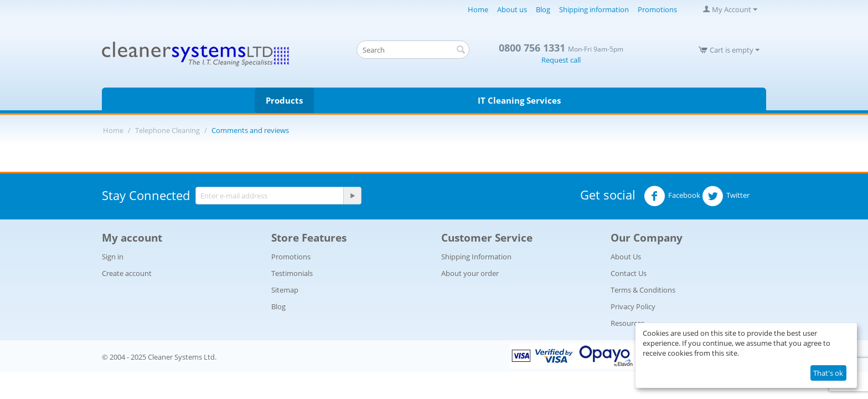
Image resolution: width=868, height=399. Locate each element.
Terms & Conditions (643, 290)
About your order (470, 273)
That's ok (828, 373)
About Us (626, 257)
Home (478, 9)
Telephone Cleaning (167, 130)
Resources (627, 323)
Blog (543, 9)
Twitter (726, 196)
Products (284, 100)
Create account (127, 273)
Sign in (113, 257)
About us (512, 9)
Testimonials (292, 273)
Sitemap (285, 290)
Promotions (657, 9)
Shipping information (594, 9)
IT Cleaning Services (519, 100)
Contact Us (629, 273)
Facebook (672, 196)
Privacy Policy (633, 306)
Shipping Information (476, 257)
